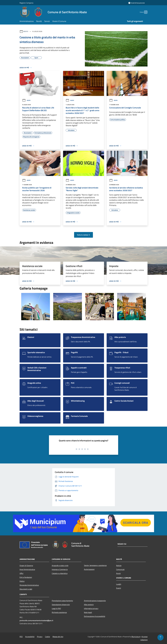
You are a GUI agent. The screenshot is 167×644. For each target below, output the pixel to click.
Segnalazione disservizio (61, 605)
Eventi (119, 588)
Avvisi (26, 31)
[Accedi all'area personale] (137, 3)
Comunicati (120, 569)
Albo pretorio (89, 605)
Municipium (136, 637)
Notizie (119, 566)
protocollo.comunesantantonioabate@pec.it (36, 620)
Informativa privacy (91, 608)
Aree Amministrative (27, 569)
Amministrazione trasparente (95, 601)
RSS (21, 637)
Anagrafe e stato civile (60, 566)
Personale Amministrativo (29, 585)
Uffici (21, 573)
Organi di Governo (26, 566)
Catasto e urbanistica (60, 573)
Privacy (40, 637)
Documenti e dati (26, 589)
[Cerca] (145, 12)
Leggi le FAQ (56, 608)
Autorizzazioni (89, 569)
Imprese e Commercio (60, 569)
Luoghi (119, 584)
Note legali (88, 612)
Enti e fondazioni (26, 577)
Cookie (47, 637)
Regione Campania (26, 3)
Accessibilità (30, 637)
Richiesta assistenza (59, 612)
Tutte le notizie (83, 235)
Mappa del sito (58, 637)
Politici (22, 581)
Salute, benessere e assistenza (95, 565)
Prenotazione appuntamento (62, 601)
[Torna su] (160, 637)
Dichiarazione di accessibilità (95, 616)
